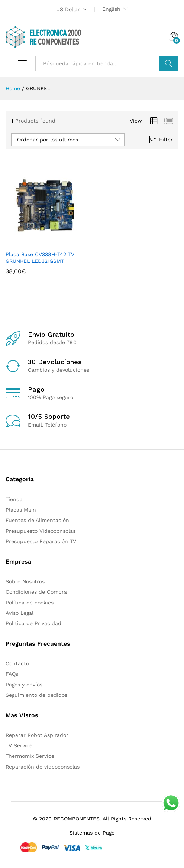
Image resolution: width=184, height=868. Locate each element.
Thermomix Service (30, 756)
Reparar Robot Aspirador (37, 735)
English (111, 9)
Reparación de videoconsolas (43, 767)
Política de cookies (30, 603)
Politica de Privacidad (33, 623)
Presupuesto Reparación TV (41, 541)
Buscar (169, 63)
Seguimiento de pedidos (36, 695)
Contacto (17, 663)
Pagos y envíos (24, 685)
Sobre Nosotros (25, 581)
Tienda (14, 499)
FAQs (12, 674)
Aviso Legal (20, 613)
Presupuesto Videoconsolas (41, 531)
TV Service (19, 745)
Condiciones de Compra (36, 592)
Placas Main (21, 510)
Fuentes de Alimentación (37, 520)
